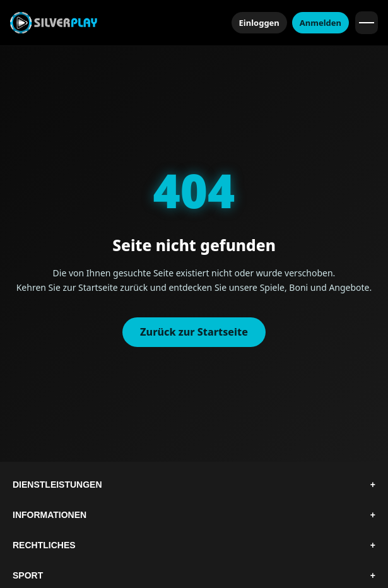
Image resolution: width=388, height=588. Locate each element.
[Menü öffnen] (367, 23)
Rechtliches (194, 545)
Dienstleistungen (194, 485)
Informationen (194, 515)
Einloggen (259, 23)
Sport (194, 575)
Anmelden (320, 23)
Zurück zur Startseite (194, 332)
